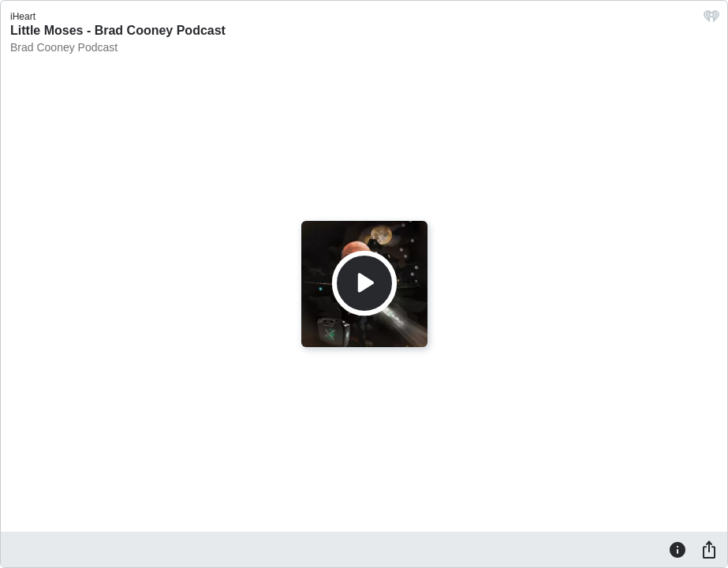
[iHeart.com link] (711, 20)
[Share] (709, 549)
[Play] (364, 283)
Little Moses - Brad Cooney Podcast (118, 30)
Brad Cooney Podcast (64, 47)
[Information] (678, 549)
